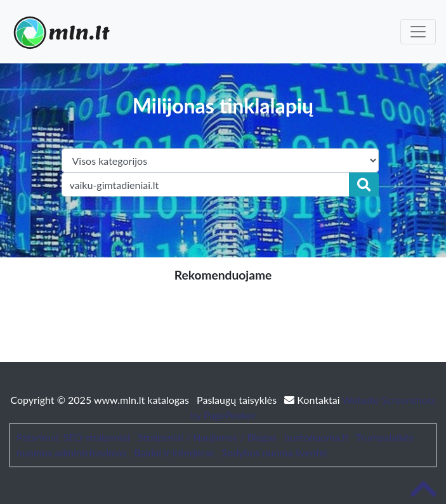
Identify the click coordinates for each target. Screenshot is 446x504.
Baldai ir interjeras (174, 452)
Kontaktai (313, 400)
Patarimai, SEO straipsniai (73, 437)
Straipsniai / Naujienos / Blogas (207, 437)
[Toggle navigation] (418, 32)
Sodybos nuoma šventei (274, 452)
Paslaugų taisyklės (238, 400)
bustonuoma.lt (316, 437)
